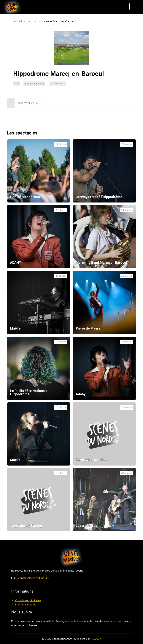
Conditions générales (26, 600)
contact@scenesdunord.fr (34, 578)
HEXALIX (96, 639)
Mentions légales (24, 605)
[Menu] (137, 7)
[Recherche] (131, 7)
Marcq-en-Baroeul (34, 84)
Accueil (18, 21)
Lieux (30, 21)
